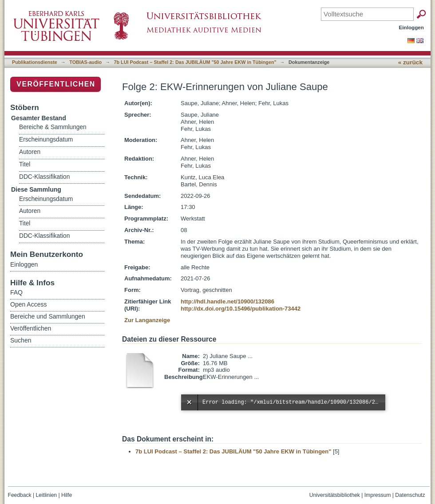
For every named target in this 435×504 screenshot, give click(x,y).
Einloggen (412, 27)
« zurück (410, 62)
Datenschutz (410, 495)
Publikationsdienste (35, 62)
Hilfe (67, 495)
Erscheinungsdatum (46, 140)
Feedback (20, 495)
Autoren (30, 152)
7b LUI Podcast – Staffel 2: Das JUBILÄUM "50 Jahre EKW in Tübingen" (195, 62)
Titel (25, 164)
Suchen (21, 340)
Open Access (29, 304)
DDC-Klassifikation (44, 177)
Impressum (378, 495)
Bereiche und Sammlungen (48, 316)
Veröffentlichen (56, 84)
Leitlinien (46, 495)
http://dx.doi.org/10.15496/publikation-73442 (241, 309)
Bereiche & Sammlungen (53, 127)
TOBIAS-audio (85, 62)
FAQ (16, 292)
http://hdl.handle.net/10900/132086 (227, 301)
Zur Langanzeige (147, 320)
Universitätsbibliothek (335, 495)
